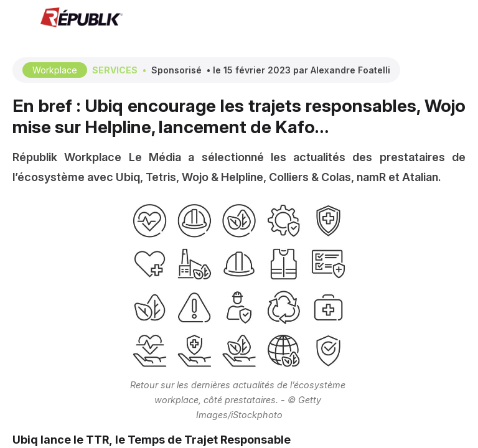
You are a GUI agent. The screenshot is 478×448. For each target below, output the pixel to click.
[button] (19, 19)
